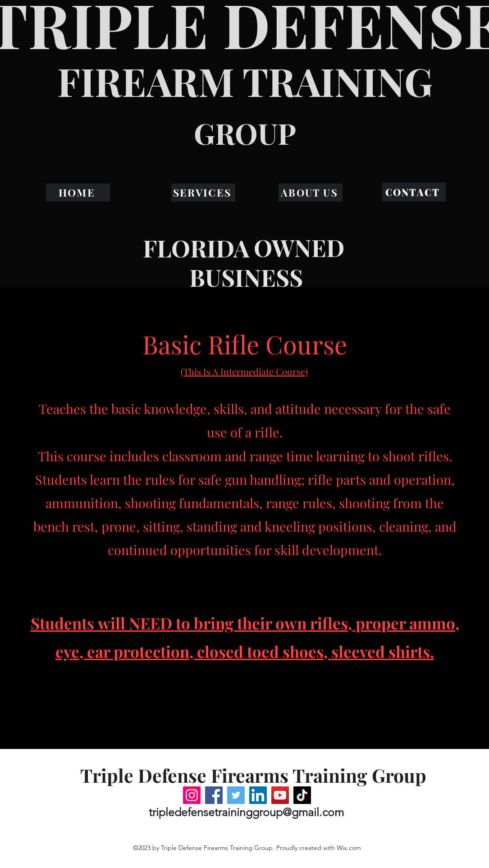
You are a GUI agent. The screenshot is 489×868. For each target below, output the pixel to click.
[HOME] (78, 193)
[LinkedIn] (258, 795)
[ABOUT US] (311, 193)
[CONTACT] (414, 192)
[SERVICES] (203, 193)
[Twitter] (236, 795)
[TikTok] (302, 795)
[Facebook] (214, 795)
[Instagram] (192, 795)
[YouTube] (280, 795)
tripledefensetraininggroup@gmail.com (246, 812)
